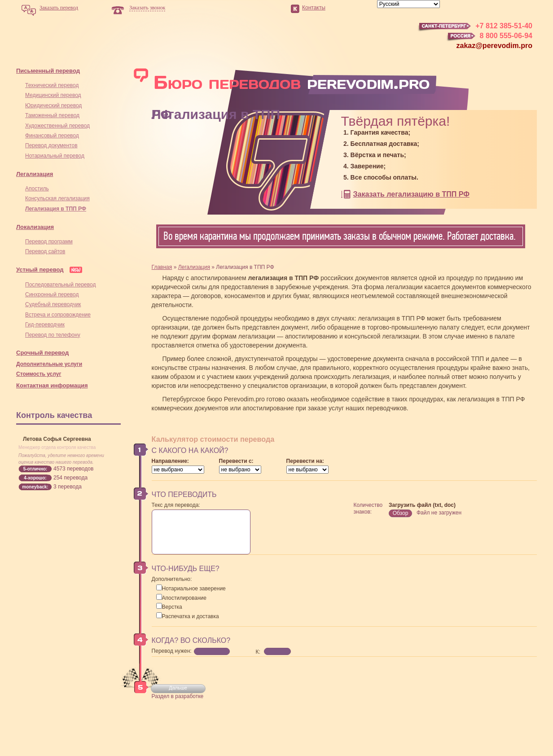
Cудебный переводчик (53, 304)
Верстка (169, 607)
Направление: (170, 461)
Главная (162, 267)
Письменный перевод (48, 71)
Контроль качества (54, 415)
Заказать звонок (147, 8)
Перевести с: (236, 461)
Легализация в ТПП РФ (56, 209)
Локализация (35, 227)
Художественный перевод (57, 126)
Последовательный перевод (60, 285)
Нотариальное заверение (191, 589)
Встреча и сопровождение (58, 315)
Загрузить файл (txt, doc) (422, 505)
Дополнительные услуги (49, 364)
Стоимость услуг (39, 374)
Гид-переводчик (45, 325)
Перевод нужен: (172, 651)
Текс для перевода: (176, 505)
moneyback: (35, 487)
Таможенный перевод (52, 115)
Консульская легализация (57, 198)
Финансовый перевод (52, 136)
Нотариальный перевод (55, 156)
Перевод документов (51, 145)
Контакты (314, 8)
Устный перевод (40, 270)
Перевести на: (305, 461)
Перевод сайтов (45, 251)
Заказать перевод (59, 8)
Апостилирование (181, 598)
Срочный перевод (42, 353)
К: (258, 652)
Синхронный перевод (52, 294)
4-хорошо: (35, 478)
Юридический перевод (53, 105)
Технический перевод (52, 85)
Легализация (35, 174)
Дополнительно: (172, 579)
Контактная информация (52, 385)
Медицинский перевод (53, 95)
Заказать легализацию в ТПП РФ (411, 194)
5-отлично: (35, 469)
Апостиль (37, 189)
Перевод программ (49, 242)
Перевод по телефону (53, 335)
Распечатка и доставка (188, 616)
